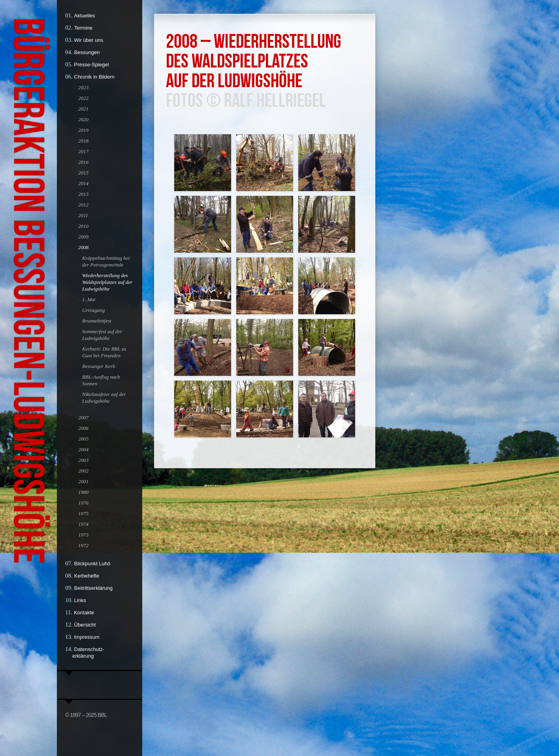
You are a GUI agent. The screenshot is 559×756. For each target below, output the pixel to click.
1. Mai (89, 299)
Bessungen (87, 52)
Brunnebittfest (97, 321)
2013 (83, 194)
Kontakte (84, 612)
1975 (83, 513)
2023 (83, 87)
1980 (83, 492)
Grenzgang (93, 310)
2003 (83, 460)
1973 (83, 535)
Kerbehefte (87, 576)
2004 (83, 449)
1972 (83, 545)
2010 (83, 226)
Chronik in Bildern (95, 77)
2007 (83, 417)
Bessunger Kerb (99, 366)
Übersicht (85, 625)
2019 (83, 130)
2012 (83, 205)
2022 (83, 98)
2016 (83, 162)
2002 (83, 471)
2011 (83, 215)
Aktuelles (85, 16)
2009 (83, 237)
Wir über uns (89, 40)
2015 (83, 173)
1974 (83, 524)
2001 (83, 481)
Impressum (87, 637)
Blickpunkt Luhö (92, 564)
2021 (83, 109)
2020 (83, 119)
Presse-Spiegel (92, 65)
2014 (83, 183)
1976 (83, 503)
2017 (83, 151)
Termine (83, 28)
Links (80, 600)
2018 (83, 141)
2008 (83, 247)
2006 (83, 428)
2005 (83, 439)
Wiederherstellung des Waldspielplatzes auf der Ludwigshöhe (107, 282)
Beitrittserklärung (94, 588)
